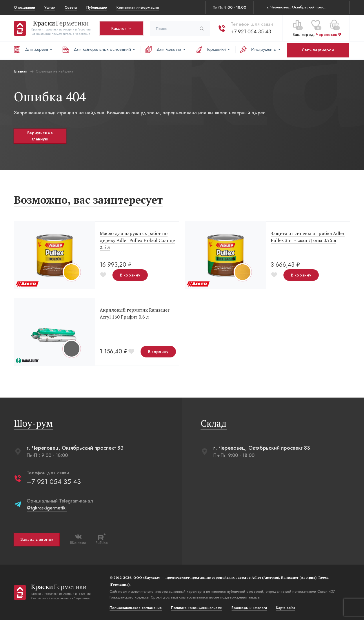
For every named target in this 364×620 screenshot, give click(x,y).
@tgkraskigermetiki (47, 508)
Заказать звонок (37, 539)
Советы (71, 7)
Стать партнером (318, 50)
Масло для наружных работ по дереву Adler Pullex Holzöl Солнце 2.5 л (137, 240)
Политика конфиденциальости (197, 608)
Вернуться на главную (40, 136)
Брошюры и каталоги (249, 608)
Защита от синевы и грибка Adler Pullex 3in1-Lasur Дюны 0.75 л (308, 237)
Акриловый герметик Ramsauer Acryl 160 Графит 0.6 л (135, 313)
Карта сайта (286, 608)
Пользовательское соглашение (136, 608)
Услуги (50, 7)
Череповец (329, 35)
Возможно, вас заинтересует (88, 200)
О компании (24, 7)
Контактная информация (138, 7)
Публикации (97, 7)
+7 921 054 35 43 (251, 32)
